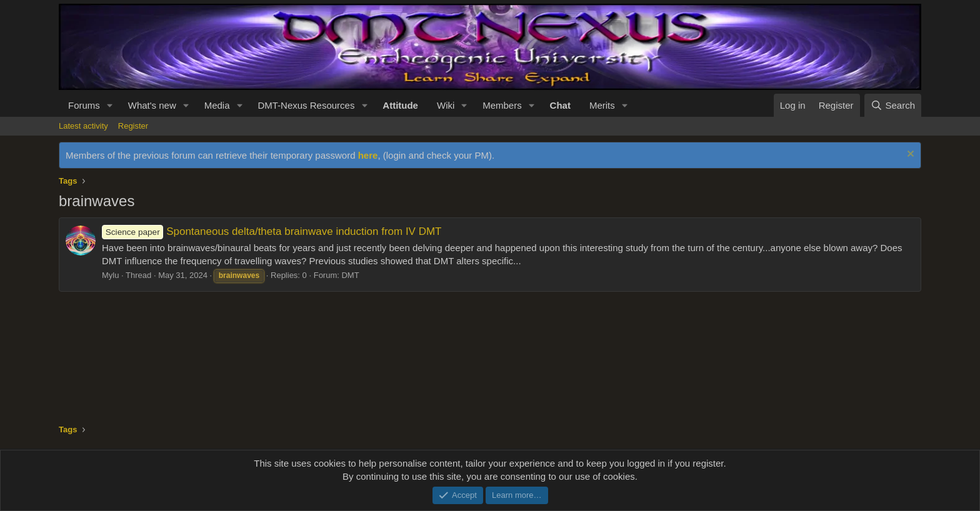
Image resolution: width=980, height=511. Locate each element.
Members (502, 105)
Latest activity (83, 126)
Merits (602, 105)
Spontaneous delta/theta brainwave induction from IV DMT (272, 231)
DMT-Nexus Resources (306, 105)
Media (217, 105)
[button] (110, 105)
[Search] (893, 105)
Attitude (400, 105)
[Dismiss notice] (909, 155)
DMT (350, 275)
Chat (560, 105)
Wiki (446, 105)
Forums (84, 105)
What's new (152, 105)
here (368, 155)
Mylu (110, 275)
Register (133, 126)
